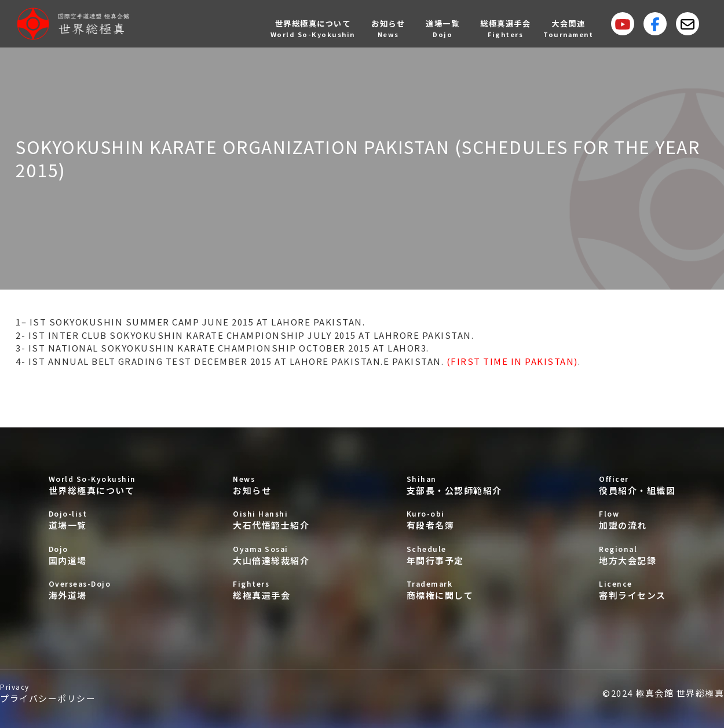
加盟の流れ (637, 520)
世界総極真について (92, 485)
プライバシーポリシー (48, 693)
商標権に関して (454, 590)
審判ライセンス (637, 590)
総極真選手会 (271, 590)
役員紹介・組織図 (637, 485)
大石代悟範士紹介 (271, 520)
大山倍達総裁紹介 (271, 555)
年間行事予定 (454, 555)
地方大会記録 (637, 555)
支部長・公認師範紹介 (454, 485)
